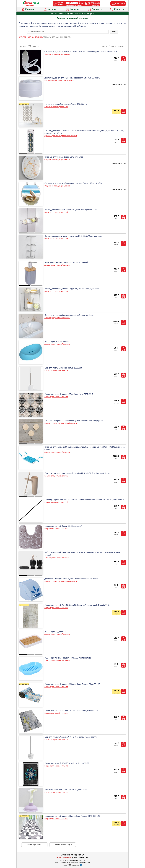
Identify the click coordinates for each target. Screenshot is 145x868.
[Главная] (31, 3)
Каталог (50, 9)
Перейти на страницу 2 (63, 845)
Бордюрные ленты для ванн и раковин (59, 80)
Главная (28, 9)
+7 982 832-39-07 (64, 857)
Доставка (95, 9)
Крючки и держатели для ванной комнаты (61, 136)
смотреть (90, 14)
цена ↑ (105, 46)
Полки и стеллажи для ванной (56, 212)
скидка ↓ (122, 46)
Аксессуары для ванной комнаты (57, 265)
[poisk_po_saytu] (68, 32)
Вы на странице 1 (34, 845)
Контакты (117, 9)
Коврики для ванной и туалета (56, 397)
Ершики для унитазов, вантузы (56, 370)
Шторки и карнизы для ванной (56, 107)
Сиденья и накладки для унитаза (57, 54)
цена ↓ (113, 46)
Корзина (72, 9)
